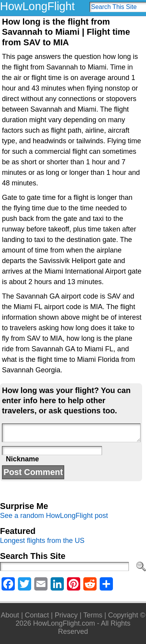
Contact (37, 615)
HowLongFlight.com (64, 623)
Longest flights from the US (42, 541)
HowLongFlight (37, 6)
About (10, 615)
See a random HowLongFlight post (54, 516)
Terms (93, 615)
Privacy (66, 615)
